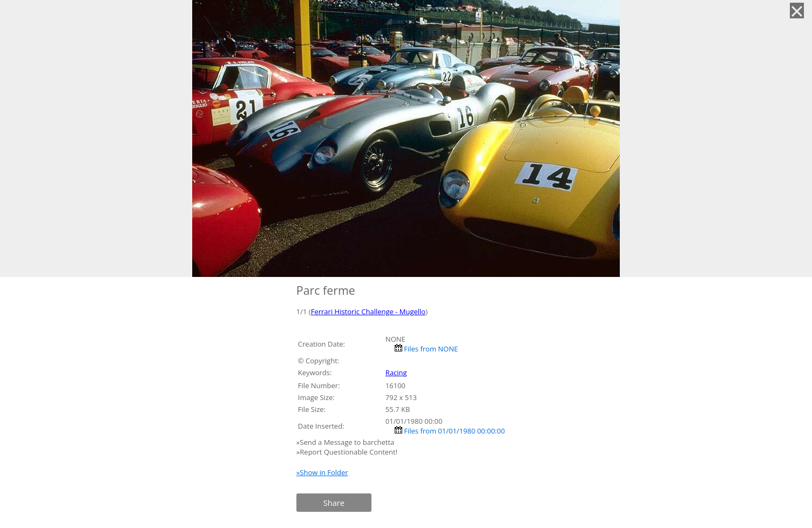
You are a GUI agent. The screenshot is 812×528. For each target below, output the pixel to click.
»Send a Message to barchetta (346, 442)
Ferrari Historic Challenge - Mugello (368, 312)
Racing (396, 373)
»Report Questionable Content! (347, 452)
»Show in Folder (322, 472)
